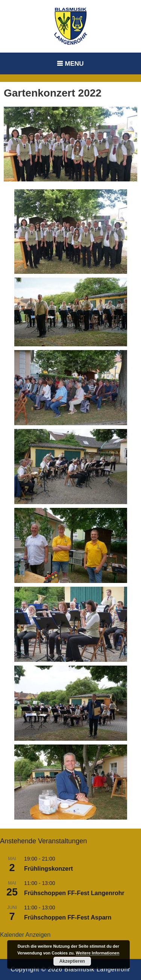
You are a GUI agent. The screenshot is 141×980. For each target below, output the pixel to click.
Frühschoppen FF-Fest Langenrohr (74, 893)
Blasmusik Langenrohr (97, 969)
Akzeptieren (72, 961)
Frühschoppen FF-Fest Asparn (68, 917)
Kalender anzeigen (25, 935)
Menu (74, 64)
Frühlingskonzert (49, 869)
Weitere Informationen (98, 953)
